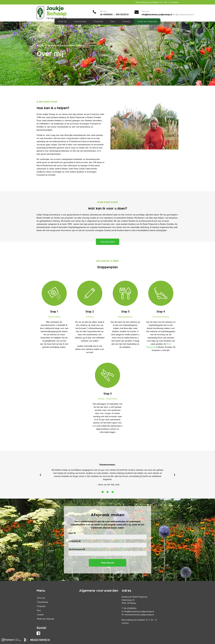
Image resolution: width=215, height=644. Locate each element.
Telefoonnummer (76, 549)
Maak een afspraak (147, 21)
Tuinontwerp (80, 21)
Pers (113, 21)
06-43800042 (106, 14)
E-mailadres (74, 541)
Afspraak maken (108, 242)
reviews (125, 623)
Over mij (62, 21)
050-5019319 (122, 14)
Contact (126, 21)
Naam (71, 533)
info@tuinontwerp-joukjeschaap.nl (157, 14)
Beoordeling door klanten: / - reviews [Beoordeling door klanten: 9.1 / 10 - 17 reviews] (157, 2)
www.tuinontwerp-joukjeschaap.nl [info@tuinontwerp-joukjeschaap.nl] (139, 615)
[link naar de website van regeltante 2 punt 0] (37, 640)
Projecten (98, 21)
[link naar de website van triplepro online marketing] (11, 640)
